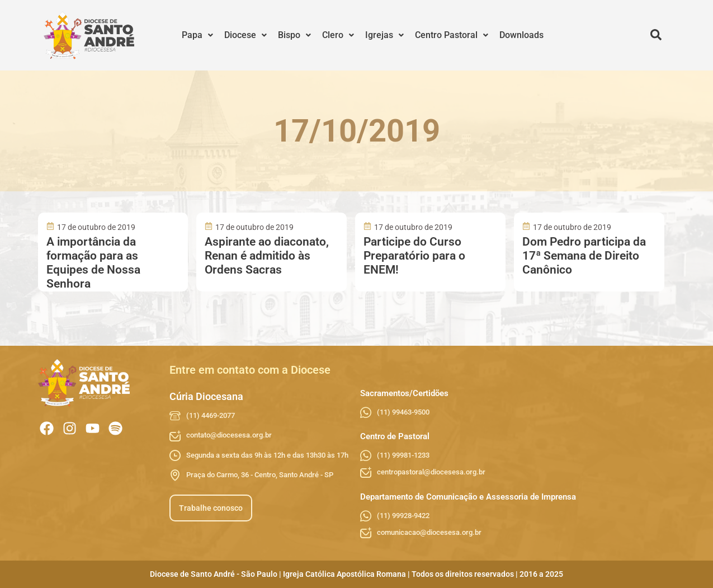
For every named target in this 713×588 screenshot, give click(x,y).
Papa (197, 35)
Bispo (294, 35)
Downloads (521, 35)
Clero (338, 35)
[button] (197, 35)
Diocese (245, 35)
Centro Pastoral (452, 35)
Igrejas (384, 35)
